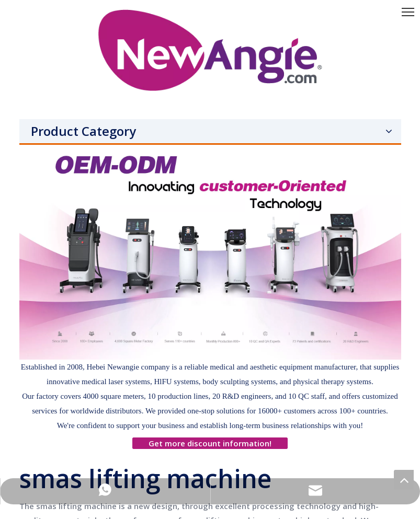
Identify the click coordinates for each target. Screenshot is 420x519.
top (404, 480)
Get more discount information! (210, 443)
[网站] (210, 252)
